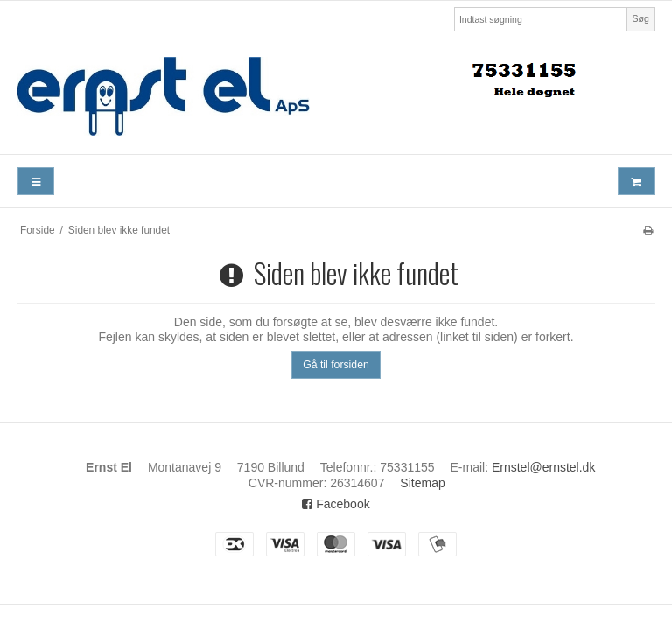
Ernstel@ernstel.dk (543, 467)
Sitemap (422, 483)
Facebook (336, 504)
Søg (640, 18)
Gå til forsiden (336, 365)
